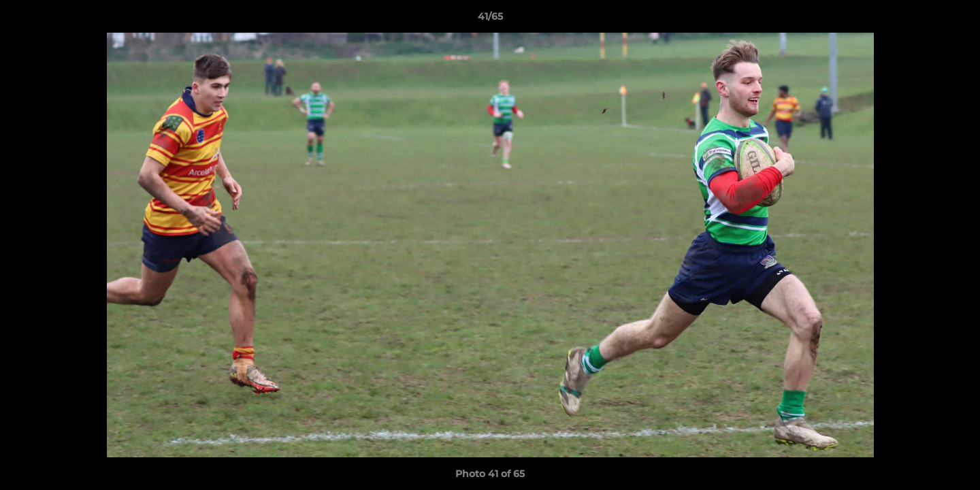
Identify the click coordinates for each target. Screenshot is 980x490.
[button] (955, 20)
